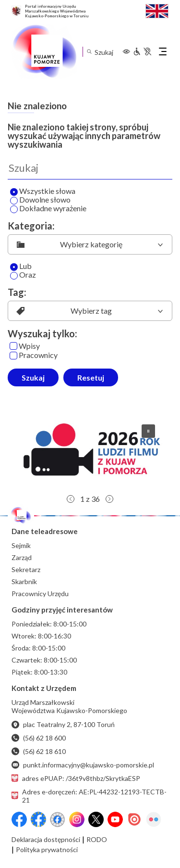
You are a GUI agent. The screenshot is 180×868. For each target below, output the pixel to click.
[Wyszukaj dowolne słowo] (14, 201)
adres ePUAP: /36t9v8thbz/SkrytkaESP (76, 778)
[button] (90, 453)
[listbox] (90, 244)
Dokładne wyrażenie (48, 209)
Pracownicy (34, 355)
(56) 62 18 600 (39, 738)
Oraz (23, 275)
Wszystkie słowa (43, 191)
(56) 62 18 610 (39, 751)
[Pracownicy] (13, 356)
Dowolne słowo (40, 200)
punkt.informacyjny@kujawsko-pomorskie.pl (83, 765)
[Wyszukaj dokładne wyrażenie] (14, 209)
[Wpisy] (13, 346)
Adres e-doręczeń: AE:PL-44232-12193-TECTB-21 (89, 796)
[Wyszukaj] (90, 168)
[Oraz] (14, 276)
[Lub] (14, 267)
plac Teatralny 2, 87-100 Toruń (63, 724)
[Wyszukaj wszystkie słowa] (14, 192)
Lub (21, 267)
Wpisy (25, 346)
